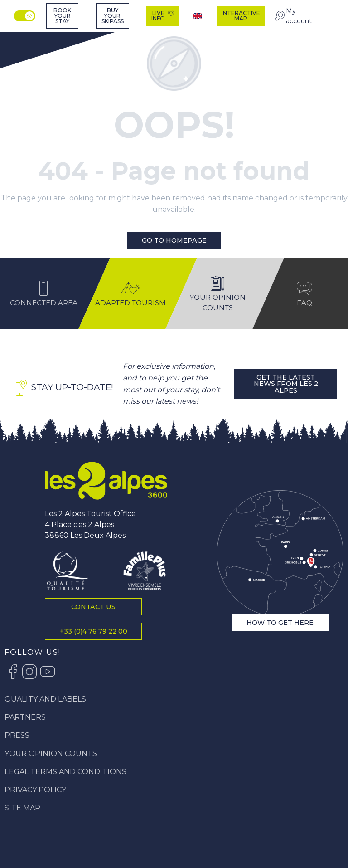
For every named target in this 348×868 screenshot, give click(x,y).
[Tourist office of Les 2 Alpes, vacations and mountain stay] (33, 35)
